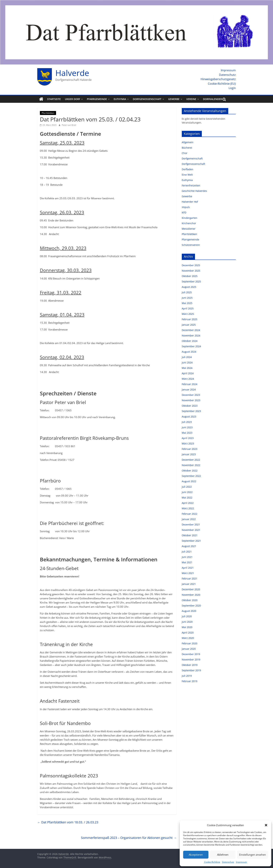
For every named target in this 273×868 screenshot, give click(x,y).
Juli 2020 (187, 616)
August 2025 (189, 287)
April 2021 (188, 568)
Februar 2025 (190, 319)
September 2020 (191, 606)
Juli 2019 (187, 676)
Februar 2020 (190, 643)
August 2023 (189, 416)
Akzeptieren (196, 855)
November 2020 (191, 595)
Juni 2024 (187, 362)
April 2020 (188, 633)
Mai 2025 (187, 303)
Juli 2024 (187, 357)
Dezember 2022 (191, 460)
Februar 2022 (190, 514)
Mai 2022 (187, 498)
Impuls (186, 207)
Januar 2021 (189, 584)
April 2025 (188, 308)
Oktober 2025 (190, 276)
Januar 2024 (189, 389)
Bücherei (187, 148)
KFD (184, 212)
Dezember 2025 (191, 265)
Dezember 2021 (191, 525)
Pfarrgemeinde (97, 99)
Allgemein (188, 142)
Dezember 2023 (191, 395)
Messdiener (189, 229)
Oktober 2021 (190, 535)
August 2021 (189, 546)
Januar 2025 (189, 325)
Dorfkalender (212, 99)
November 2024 (191, 335)
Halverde (72, 73)
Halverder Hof (190, 202)
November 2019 (191, 660)
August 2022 (189, 481)
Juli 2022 (187, 487)
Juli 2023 (187, 422)
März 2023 (188, 443)
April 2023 (188, 438)
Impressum (241, 862)
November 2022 (191, 465)
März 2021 (188, 573)
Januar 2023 (189, 454)
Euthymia (120, 99)
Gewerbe (174, 99)
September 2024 (191, 346)
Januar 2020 (189, 649)
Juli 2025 (187, 292)
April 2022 (188, 503)
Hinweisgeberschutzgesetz (218, 79)
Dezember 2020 (191, 589)
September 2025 (191, 281)
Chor (185, 153)
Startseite (54, 99)
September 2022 (191, 476)
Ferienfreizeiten (191, 185)
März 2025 (188, 314)
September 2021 (191, 541)
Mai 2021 (187, 562)
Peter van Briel (69, 125)
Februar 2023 (190, 449)
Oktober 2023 (190, 406)
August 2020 (189, 611)
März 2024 (188, 379)
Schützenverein (191, 245)
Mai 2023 (187, 433)
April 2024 (188, 373)
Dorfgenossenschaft (147, 99)
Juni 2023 (187, 427)
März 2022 (188, 508)
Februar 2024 (190, 384)
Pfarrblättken (48, 113)
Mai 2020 (187, 627)
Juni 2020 (187, 622)
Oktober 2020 (190, 600)
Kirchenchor (189, 223)
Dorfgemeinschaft (192, 158)
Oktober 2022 (190, 471)
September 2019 (191, 670)
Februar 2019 (190, 681)
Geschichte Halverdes (194, 191)
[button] (266, 825)
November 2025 (191, 271)
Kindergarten (190, 218)
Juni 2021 (187, 557)
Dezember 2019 (191, 654)
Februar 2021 (190, 579)
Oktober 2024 (190, 341)
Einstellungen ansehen (252, 855)
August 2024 (189, 352)
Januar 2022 (189, 519)
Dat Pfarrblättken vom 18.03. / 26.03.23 (68, 822)
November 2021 (191, 530)
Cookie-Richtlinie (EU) (222, 84)
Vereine (191, 99)
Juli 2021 (187, 552)
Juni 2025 (187, 298)
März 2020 (188, 638)
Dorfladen (188, 169)
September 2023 (191, 411)
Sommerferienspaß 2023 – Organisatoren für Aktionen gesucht (129, 838)
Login (232, 88)
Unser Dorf (73, 99)
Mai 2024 (187, 368)
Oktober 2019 (190, 665)
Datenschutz (228, 862)
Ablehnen (223, 855)
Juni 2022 (187, 492)
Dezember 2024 (191, 330)
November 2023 (191, 400)
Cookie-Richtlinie (212, 862)
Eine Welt (187, 175)
